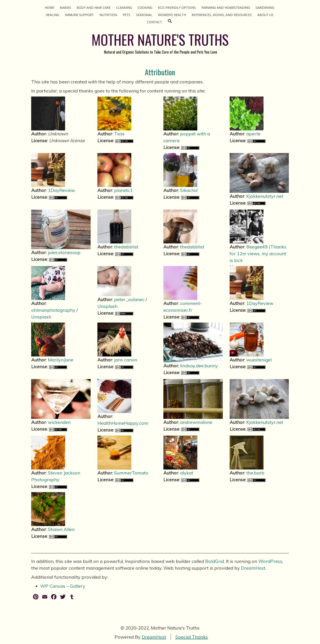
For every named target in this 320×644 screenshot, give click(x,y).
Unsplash (41, 317)
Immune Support (79, 15)
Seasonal (144, 15)
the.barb (255, 473)
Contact (154, 22)
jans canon (126, 360)
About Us (265, 15)
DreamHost (253, 568)
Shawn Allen (61, 529)
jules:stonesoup (64, 252)
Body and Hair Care (94, 8)
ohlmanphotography (53, 310)
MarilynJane (61, 360)
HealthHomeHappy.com (123, 423)
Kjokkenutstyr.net (265, 196)
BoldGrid (215, 561)
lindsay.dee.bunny (199, 366)
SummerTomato (131, 473)
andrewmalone (196, 422)
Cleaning (124, 8)
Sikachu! (189, 190)
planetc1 (123, 190)
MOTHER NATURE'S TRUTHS (160, 39)
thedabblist (126, 247)
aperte (253, 134)
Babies (65, 8)
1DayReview (61, 190)
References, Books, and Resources (222, 15)
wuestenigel (259, 360)
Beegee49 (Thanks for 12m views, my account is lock (258, 254)
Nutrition (108, 15)
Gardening (265, 8)
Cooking (145, 8)
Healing (52, 15)
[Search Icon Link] (170, 22)
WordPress (270, 561)
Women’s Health (172, 15)
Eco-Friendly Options (177, 8)
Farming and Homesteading (226, 8)
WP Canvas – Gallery (63, 586)
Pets (127, 15)
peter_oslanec (129, 299)
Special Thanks (192, 637)
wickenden (59, 422)
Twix (119, 134)
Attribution (160, 72)
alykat (187, 473)
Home (49, 8)
